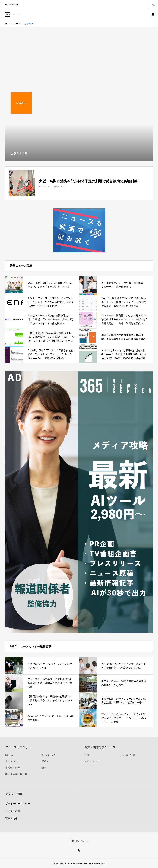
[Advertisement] (79, 54)
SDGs (45, 761)
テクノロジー (13, 761)
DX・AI (9, 755)
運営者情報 (11, 818)
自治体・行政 (13, 768)
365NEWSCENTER (16, 774)
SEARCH (153, 4)
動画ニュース (92, 761)
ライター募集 (13, 811)
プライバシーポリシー (18, 804)
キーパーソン (49, 755)
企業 (44, 768)
